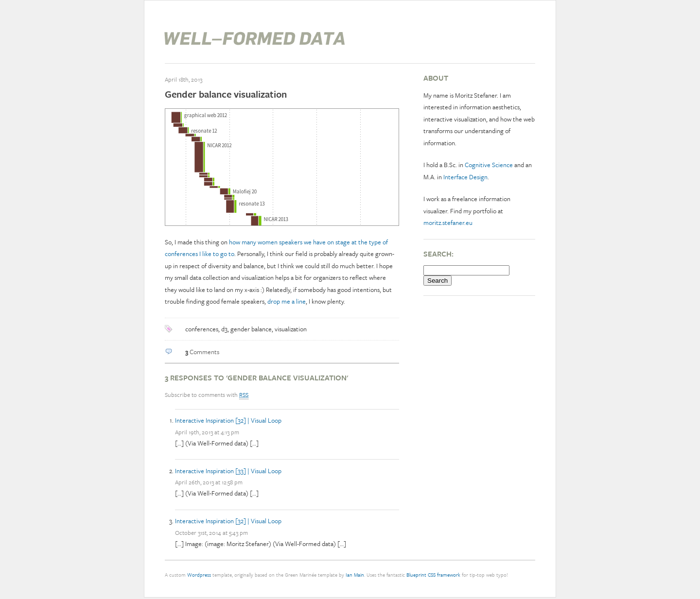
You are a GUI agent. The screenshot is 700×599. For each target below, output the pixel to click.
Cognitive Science (489, 165)
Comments (202, 352)
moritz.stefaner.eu (448, 222)
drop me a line (287, 301)
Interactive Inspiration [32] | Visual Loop (228, 420)
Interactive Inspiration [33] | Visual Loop (228, 471)
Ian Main (355, 575)
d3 (224, 329)
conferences (202, 329)
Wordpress (199, 575)
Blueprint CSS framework (433, 575)
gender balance (251, 329)
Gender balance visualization (226, 94)
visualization (291, 329)
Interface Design (465, 177)
